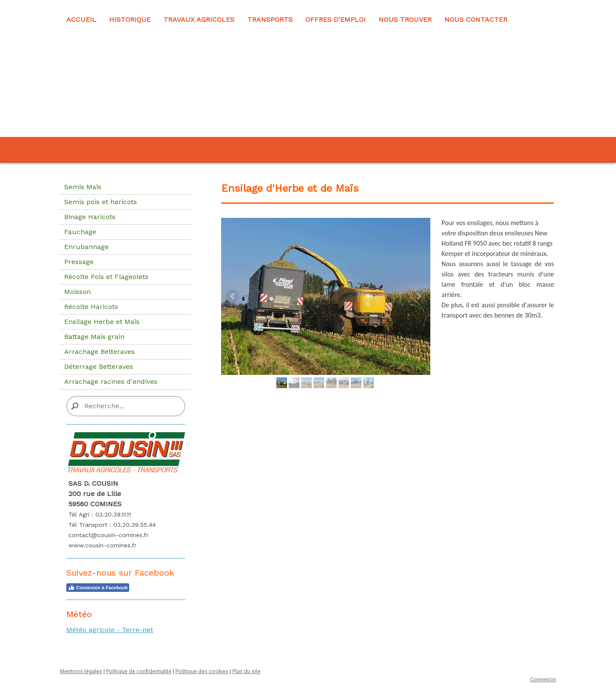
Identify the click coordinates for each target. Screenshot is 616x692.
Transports (270, 19)
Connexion (543, 679)
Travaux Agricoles (199, 19)
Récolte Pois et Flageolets (106, 277)
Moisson (77, 292)
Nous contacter (476, 19)
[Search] (126, 406)
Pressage (79, 262)
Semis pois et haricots (101, 202)
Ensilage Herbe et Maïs (102, 322)
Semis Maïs (83, 187)
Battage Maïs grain (94, 337)
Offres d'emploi (336, 19)
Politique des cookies (202, 671)
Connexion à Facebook (98, 588)
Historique (130, 19)
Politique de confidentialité (139, 671)
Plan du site (246, 671)
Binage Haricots (90, 217)
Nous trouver (405, 19)
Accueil (81, 19)
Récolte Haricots (91, 307)
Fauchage (80, 232)
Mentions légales (81, 671)
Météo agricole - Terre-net (110, 630)
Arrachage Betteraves (99, 352)
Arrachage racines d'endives (111, 382)
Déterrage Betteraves (99, 367)
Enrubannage (86, 247)
